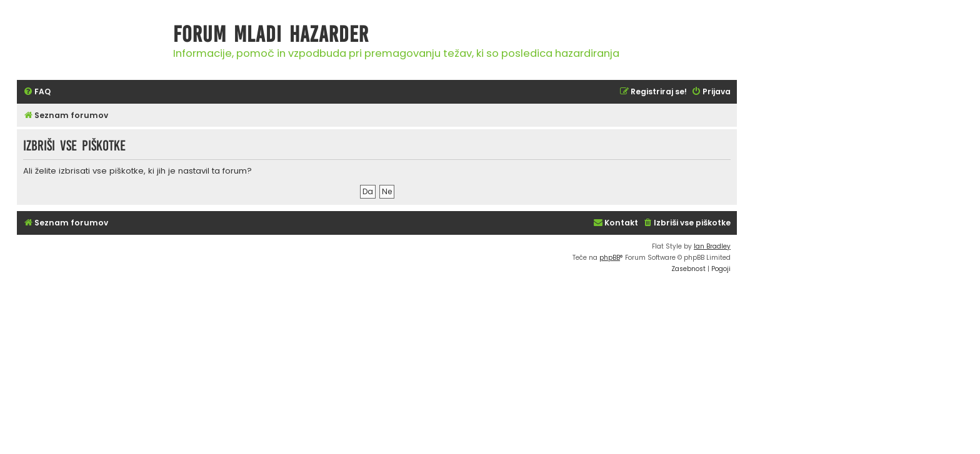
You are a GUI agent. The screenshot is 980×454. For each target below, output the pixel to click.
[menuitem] (37, 92)
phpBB (610, 258)
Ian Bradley (712, 246)
